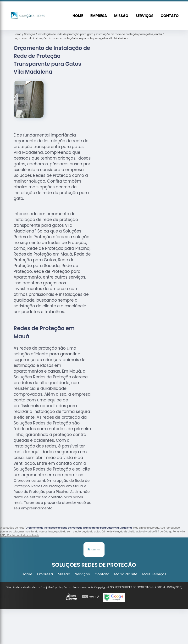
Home (78, 16)
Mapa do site (126, 574)
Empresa (99, 16)
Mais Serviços (154, 574)
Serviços (145, 16)
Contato (170, 16)
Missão (121, 16)
